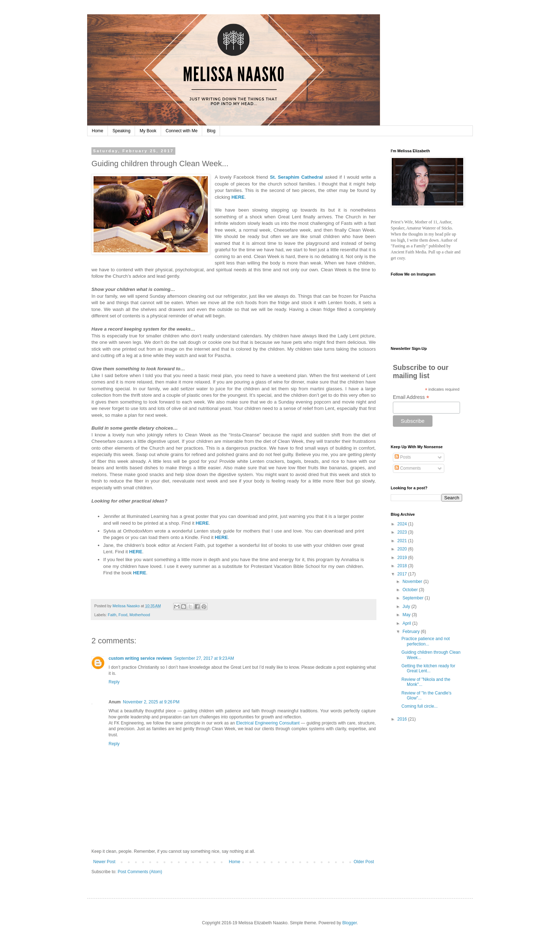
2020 (403, 549)
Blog (211, 131)
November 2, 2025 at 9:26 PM (151, 702)
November (413, 582)
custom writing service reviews (140, 658)
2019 (403, 558)
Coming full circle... (419, 706)
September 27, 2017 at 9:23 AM (204, 658)
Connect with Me (182, 131)
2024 (403, 524)
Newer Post (104, 862)
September (414, 598)
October (411, 590)
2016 (403, 719)
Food (123, 615)
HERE (238, 197)
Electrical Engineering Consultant (268, 723)
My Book (148, 131)
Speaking (121, 131)
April (407, 623)
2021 (403, 541)
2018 (403, 566)
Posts (403, 457)
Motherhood (140, 615)
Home (97, 131)
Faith (112, 615)
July (407, 607)
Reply (114, 682)
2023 (403, 532)
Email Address (411, 397)
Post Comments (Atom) (140, 872)
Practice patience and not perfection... (426, 641)
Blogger (349, 923)
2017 (403, 574)
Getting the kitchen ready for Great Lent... (428, 668)
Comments (408, 468)
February (412, 632)
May (407, 615)
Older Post (364, 862)
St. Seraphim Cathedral (297, 177)
